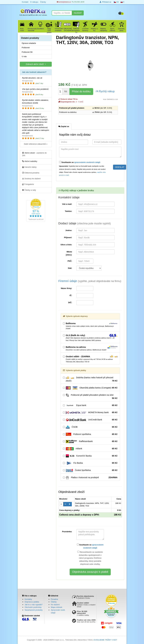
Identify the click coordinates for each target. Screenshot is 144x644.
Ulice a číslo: (66, 245)
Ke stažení (55, 605)
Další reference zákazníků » (36, 144)
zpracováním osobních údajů (87, 162)
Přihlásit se (105, 2)
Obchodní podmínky (33, 607)
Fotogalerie (28, 184)
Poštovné (26, 48)
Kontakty (28, 599)
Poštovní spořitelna (90, 434)
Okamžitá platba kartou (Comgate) (90, 388)
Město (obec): (69, 253)
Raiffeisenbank (90, 441)
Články (54, 602)
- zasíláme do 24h (34, 154)
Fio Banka (90, 463)
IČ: (71, 295)
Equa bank (90, 405)
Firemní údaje (90, 281)
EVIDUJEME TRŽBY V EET (105, 640)
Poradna (54, 599)
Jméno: (69, 230)
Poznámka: (67, 532)
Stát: (70, 268)
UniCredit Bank (90, 420)
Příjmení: (68, 237)
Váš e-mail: (67, 204)
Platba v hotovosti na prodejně (90, 478)
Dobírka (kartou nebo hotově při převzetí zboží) (90, 379)
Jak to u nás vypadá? (34, 605)
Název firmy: (66, 288)
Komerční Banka (90, 456)
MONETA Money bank (90, 413)
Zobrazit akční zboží (36, 64)
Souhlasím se (80, 162)
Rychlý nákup (105, 91)
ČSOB (90, 427)
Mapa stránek (57, 607)
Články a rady (29, 190)
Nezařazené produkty (34, 610)
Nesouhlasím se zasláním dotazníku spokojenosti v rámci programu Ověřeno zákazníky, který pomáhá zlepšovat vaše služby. (90, 558)
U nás (24, 56)
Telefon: (68, 211)
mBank (90, 449)
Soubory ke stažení (31, 178)
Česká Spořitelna (90, 470)
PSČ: (70, 261)
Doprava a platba (32, 602)
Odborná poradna (31, 173)
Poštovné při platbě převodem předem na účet (90, 397)
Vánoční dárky (29, 167)
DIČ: (70, 303)
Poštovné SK (27, 52)
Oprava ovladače (29, 43)
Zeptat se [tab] (64, 126)
